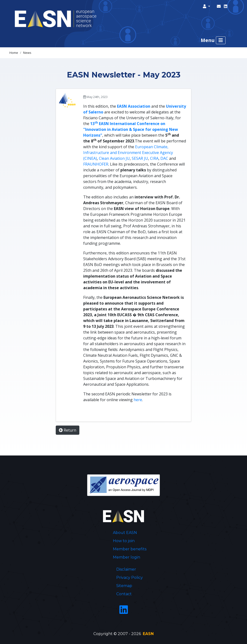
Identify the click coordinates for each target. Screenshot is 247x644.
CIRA (154, 158)
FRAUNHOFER (96, 164)
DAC (164, 158)
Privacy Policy (130, 577)
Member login (127, 557)
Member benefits (130, 549)
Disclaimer (126, 569)
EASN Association (134, 106)
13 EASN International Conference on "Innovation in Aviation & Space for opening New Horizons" (131, 129)
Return (68, 430)
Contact (124, 594)
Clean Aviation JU (114, 158)
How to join (124, 541)
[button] (207, 6)
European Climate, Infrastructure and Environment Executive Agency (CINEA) (128, 153)
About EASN (125, 533)
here (138, 400)
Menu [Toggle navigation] (213, 40)
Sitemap (124, 586)
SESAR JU (140, 158)
